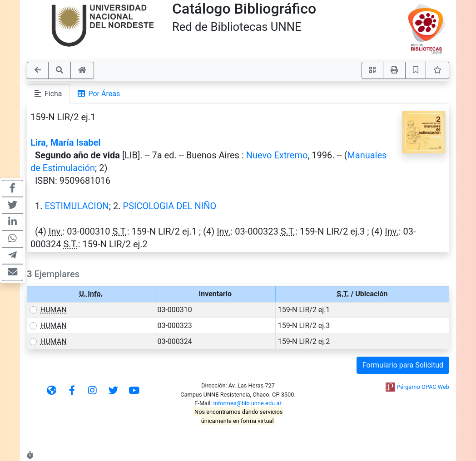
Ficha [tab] (48, 94)
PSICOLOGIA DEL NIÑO (170, 206)
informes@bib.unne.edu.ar (248, 403)
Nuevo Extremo (277, 155)
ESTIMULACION (77, 206)
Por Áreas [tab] (99, 94)
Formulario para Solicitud (403, 365)
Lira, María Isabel (66, 142)
